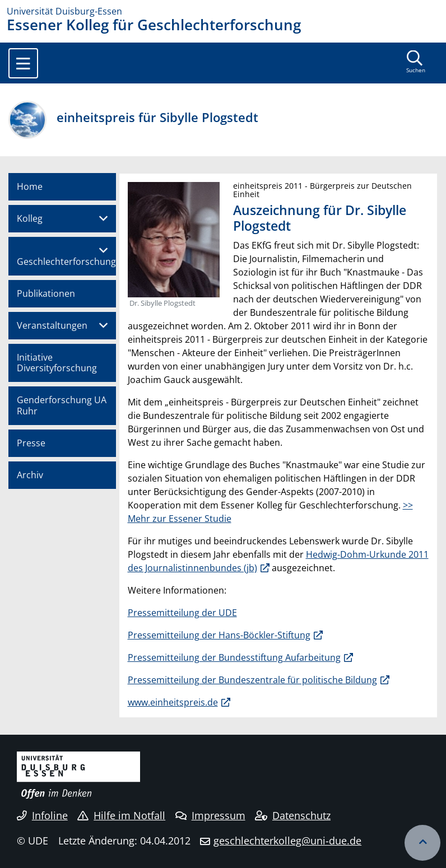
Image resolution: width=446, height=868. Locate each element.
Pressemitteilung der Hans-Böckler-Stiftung (219, 635)
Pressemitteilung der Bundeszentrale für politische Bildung (252, 680)
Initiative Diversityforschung (57, 363)
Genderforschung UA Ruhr (62, 405)
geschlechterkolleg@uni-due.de (287, 841)
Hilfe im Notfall (121, 815)
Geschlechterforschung (66, 262)
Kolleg (30, 218)
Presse (31, 443)
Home (30, 186)
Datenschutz (293, 815)
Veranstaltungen (52, 325)
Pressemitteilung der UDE (182, 613)
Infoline (42, 815)
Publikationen (46, 293)
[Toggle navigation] (23, 63)
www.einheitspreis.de (173, 702)
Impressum (210, 815)
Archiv (30, 475)
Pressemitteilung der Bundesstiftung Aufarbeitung (234, 657)
